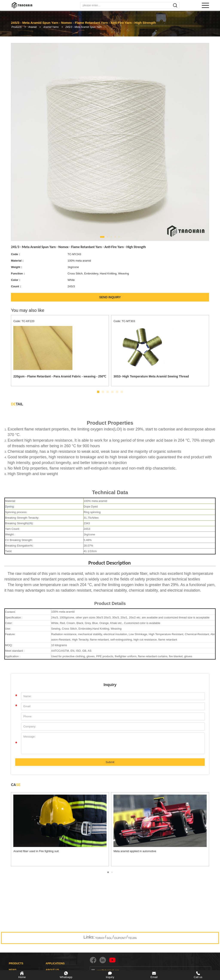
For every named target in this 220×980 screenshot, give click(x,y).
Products (16, 27)
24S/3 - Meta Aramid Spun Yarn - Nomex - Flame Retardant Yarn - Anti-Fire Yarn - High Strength (87, 27)
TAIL (17, 404)
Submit (110, 762)
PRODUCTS (16, 963)
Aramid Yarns (51, 27)
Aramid (33, 27)
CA (16, 785)
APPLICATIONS (55, 963)
